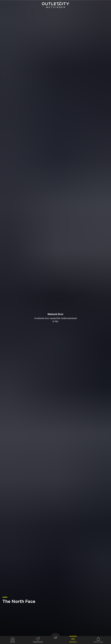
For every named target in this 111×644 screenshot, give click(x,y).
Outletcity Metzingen (55, 5)
